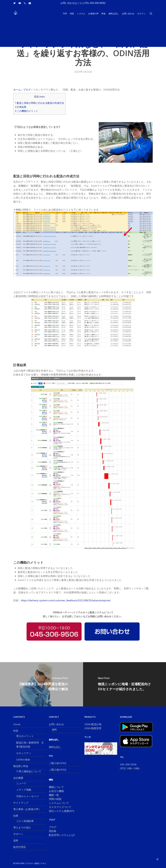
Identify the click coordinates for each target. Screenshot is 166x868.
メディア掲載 (24, 790)
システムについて (59, 803)
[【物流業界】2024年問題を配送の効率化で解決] (42, 684)
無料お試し (55, 747)
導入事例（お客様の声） (27, 809)
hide (42, 97)
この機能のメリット (26, 111)
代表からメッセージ (28, 796)
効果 (16, 816)
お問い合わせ (56, 724)
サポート (18, 834)
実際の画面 (55, 799)
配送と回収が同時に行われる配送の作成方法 (39, 103)
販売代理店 (20, 847)
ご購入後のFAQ (58, 770)
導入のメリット (25, 736)
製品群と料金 (21, 766)
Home (17, 724)
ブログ (27, 90)
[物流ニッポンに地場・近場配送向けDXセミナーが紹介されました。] (125, 684)
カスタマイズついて (60, 807)
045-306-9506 (128, 764)
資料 (16, 840)
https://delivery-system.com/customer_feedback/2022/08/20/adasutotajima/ (66, 600)
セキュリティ (24, 753)
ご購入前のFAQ (58, 763)
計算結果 (21, 107)
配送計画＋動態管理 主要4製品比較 (30, 745)
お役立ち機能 (56, 791)
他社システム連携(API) (62, 811)
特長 (16, 731)
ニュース (21, 783)
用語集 (53, 831)
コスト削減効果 (25, 821)
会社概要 (18, 778)
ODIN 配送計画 (93, 724)
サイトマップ (21, 803)
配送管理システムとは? (62, 835)
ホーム (17, 90)
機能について (56, 787)
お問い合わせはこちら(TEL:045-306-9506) (83, 3)
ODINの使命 (23, 760)
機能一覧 (54, 795)
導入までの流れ (22, 827)
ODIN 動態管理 (93, 728)
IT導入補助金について (29, 771)
